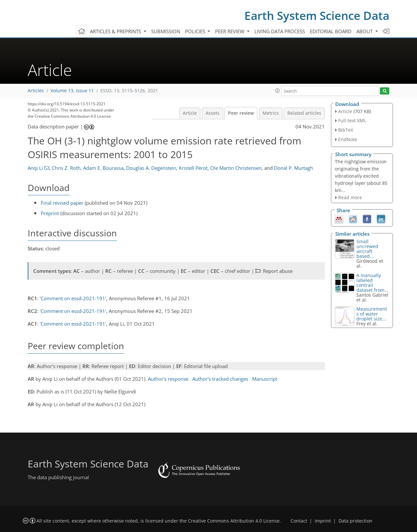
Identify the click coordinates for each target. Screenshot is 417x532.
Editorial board (331, 31)
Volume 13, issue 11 (72, 91)
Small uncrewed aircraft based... (367, 249)
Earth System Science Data (317, 15)
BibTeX (346, 130)
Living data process (280, 31)
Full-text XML (352, 120)
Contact (299, 521)
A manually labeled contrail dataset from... (372, 283)
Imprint (323, 521)
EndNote (348, 139)
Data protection (355, 521)
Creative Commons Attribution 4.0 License (234, 521)
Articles (36, 91)
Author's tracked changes (220, 379)
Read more (350, 197)
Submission (166, 31)
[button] (278, 91)
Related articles (304, 113)
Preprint (50, 213)
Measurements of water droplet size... (372, 314)
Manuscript (265, 379)
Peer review (241, 113)
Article (190, 113)
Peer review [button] (230, 31)
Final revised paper (62, 203)
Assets (213, 113)
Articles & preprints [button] (116, 31)
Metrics (271, 113)
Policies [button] (196, 31)
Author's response (168, 379)
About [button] (365, 31)
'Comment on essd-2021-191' (73, 298)
